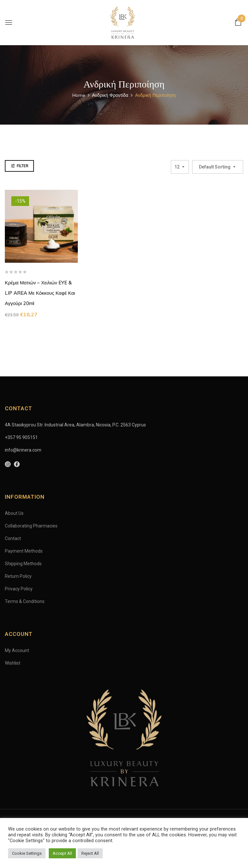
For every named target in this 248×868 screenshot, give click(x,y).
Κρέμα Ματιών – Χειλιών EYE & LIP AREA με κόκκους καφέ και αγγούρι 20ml (40, 293)
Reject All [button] (90, 853)
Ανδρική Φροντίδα (110, 95)
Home (79, 95)
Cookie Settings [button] (27, 853)
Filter (23, 166)
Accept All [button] (62, 853)
